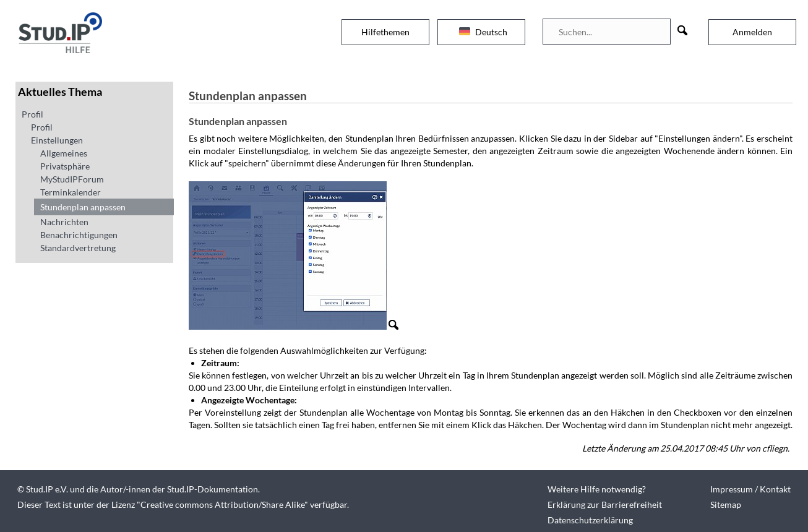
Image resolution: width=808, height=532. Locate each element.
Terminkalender (71, 192)
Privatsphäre (65, 166)
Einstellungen (57, 140)
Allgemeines (64, 153)
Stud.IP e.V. (47, 489)
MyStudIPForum (72, 179)
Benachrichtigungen (79, 235)
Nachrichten (64, 222)
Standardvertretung (78, 248)
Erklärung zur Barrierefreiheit (605, 504)
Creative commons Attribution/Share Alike (222, 504)
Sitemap (726, 504)
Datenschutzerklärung (590, 520)
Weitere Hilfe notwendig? (597, 489)
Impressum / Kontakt (750, 489)
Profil (32, 114)
